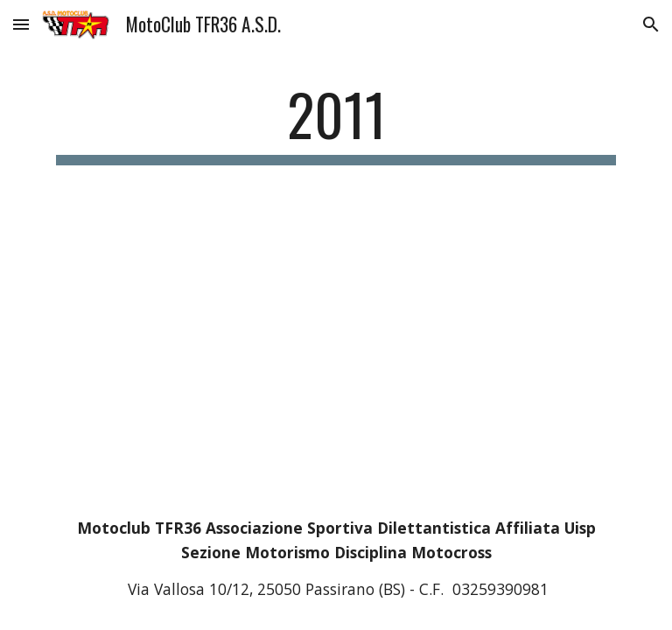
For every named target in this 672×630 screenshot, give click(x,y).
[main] (336, 123)
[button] (21, 24)
